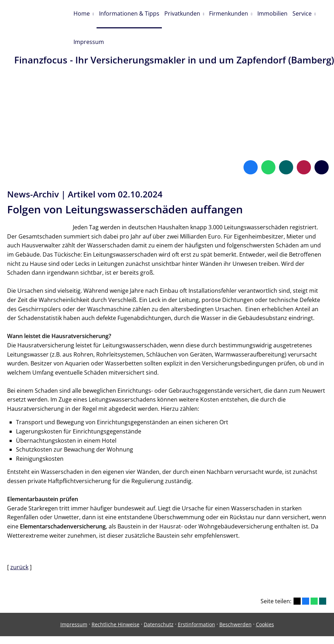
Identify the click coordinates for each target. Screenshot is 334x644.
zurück (19, 545)
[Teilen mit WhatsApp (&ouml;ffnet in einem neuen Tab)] (314, 579)
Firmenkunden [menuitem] (232, 13)
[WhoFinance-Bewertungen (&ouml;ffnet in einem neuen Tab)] (304, 146)
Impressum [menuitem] (89, 40)
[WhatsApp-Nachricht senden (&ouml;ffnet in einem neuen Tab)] (268, 146)
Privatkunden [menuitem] (184, 13)
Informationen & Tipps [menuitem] (130, 13)
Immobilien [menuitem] (276, 13)
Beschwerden (236, 603)
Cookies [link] (265, 603)
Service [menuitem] (307, 13)
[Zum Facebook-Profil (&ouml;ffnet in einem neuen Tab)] (251, 146)
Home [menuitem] (82, 13)
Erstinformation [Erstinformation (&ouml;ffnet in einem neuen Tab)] (196, 603)
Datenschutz (159, 603)
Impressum (74, 603)
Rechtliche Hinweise (116, 603)
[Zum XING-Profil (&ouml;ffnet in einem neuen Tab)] (286, 146)
